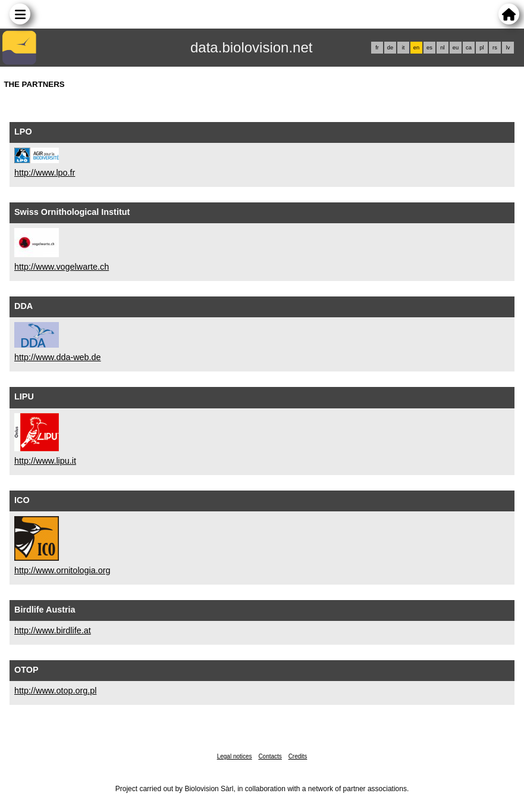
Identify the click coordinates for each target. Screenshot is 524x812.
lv (508, 48)
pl (481, 48)
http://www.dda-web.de (58, 357)
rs (495, 48)
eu (456, 48)
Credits (298, 756)
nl (442, 48)
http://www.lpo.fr (45, 173)
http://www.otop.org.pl (55, 691)
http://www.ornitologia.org (62, 570)
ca (469, 48)
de (390, 48)
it (404, 48)
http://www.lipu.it (45, 461)
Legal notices (235, 756)
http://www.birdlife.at (53, 630)
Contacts (270, 756)
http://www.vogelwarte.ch (62, 267)
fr (377, 48)
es (429, 48)
